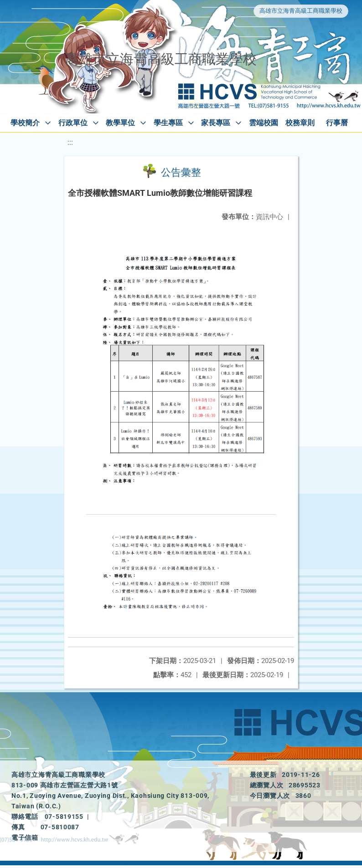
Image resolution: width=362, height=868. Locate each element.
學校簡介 (25, 123)
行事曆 (337, 123)
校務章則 (300, 123)
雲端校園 (264, 123)
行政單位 (73, 123)
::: (70, 142)
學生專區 (168, 123)
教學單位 (120, 123)
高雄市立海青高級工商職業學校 (301, 11)
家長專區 (216, 123)
